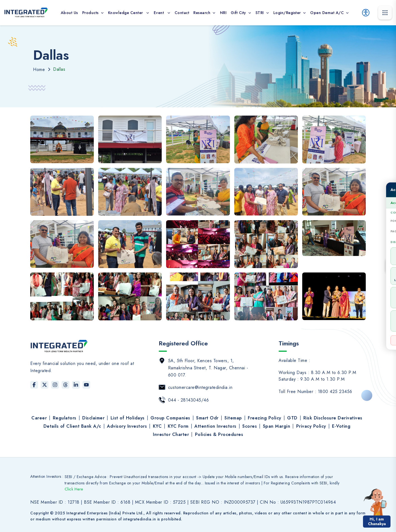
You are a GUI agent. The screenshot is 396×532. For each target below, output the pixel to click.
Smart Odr (207, 418)
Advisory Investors (127, 426)
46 (206, 400)
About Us (69, 13)
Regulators (65, 418)
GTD (292, 418)
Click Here (74, 489)
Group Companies (170, 418)
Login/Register (287, 13)
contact (182, 13)
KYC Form (178, 426)
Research (202, 13)
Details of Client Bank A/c (72, 426)
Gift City (238, 13)
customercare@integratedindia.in (200, 387)
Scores (250, 426)
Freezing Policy (265, 418)
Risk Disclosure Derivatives (333, 418)
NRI (223, 13)
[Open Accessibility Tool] (391, 266)
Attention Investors (215, 426)
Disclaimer (93, 418)
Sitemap (233, 418)
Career (39, 418)
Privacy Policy (311, 426)
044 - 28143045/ (186, 400)
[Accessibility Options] (366, 13)
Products (90, 13)
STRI (260, 13)
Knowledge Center (126, 13)
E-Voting (341, 426)
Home (39, 69)
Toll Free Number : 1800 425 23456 (315, 392)
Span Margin (277, 426)
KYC (157, 426)
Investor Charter (171, 434)
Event (159, 13)
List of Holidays (128, 418)
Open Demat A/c (327, 13)
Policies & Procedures (219, 434)
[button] (377, 502)
